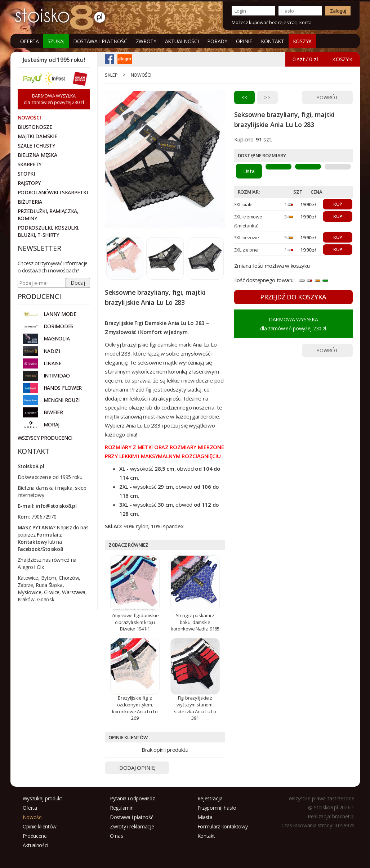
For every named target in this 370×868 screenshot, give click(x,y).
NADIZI (52, 351)
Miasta (205, 817)
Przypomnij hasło (217, 808)
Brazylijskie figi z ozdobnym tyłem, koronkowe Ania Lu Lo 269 (135, 708)
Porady (217, 41)
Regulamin (122, 808)
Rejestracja (210, 798)
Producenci (35, 836)
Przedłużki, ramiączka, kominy (48, 215)
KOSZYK (302, 41)
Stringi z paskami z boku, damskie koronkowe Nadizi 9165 (195, 622)
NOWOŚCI (29, 117)
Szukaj (56, 41)
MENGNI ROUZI (62, 400)
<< (244, 97)
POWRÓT (327, 97)
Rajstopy (29, 183)
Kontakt (273, 41)
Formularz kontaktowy (223, 826)
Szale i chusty (36, 146)
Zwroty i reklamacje (132, 826)
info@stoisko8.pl (56, 506)
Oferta (30, 41)
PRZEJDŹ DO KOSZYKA (293, 297)
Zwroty (146, 41)
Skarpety (30, 164)
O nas (117, 836)
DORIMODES (59, 326)
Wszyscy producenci (45, 438)
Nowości (141, 75)
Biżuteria (30, 202)
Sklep (111, 75)
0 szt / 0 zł (305, 59)
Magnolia (57, 338)
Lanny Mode (60, 314)
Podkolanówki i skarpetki (53, 192)
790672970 (44, 517)
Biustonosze (35, 127)
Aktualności (182, 41)
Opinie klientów (40, 826)
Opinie (244, 41)
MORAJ (52, 424)
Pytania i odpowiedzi (133, 798)
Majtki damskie (37, 136)
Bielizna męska (37, 155)
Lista (249, 171)
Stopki (26, 174)
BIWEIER (53, 412)
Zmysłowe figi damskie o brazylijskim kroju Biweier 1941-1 (135, 622)
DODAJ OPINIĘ (137, 768)
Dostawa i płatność (100, 41)
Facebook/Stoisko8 (40, 549)
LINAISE (53, 363)
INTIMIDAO (57, 376)
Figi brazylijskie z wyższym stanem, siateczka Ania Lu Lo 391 (195, 708)
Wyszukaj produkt (43, 798)
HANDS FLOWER (63, 388)
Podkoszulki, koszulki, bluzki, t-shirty (49, 231)
